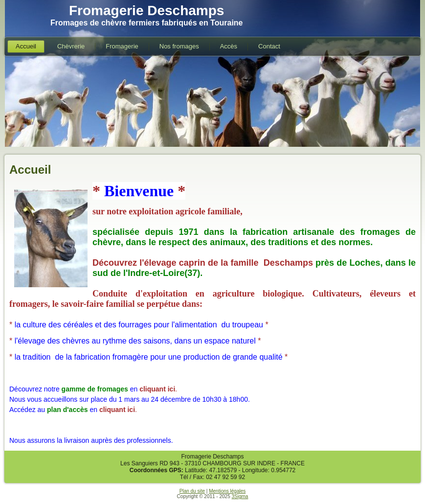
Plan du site (192, 491)
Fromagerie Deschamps (146, 11)
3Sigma (240, 496)
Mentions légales (227, 491)
